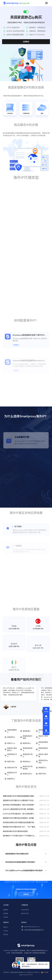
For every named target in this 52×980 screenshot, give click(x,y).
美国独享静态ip (43, 743)
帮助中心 (6, 927)
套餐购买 (6, 910)
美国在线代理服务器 (28, 768)
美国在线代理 (12, 768)
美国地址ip (27, 762)
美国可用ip (42, 774)
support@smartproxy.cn (32, 927)
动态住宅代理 (25, 910)
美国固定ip (42, 768)
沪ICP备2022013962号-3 (33, 972)
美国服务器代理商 (28, 737)
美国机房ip (27, 743)
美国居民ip (11, 737)
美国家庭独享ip (28, 749)
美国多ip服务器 (43, 755)
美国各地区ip (28, 774)
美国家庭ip (27, 731)
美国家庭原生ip (43, 749)
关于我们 (6, 931)
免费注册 (26, 894)
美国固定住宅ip (12, 774)
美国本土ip (11, 743)
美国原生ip (11, 779)
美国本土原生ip (43, 737)
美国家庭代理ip (28, 755)
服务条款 (6, 935)
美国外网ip (11, 762)
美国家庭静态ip (12, 731)
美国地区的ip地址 (43, 762)
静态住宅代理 (25, 914)
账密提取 (6, 914)
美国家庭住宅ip (12, 755)
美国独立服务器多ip (12, 749)
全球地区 (6, 917)
